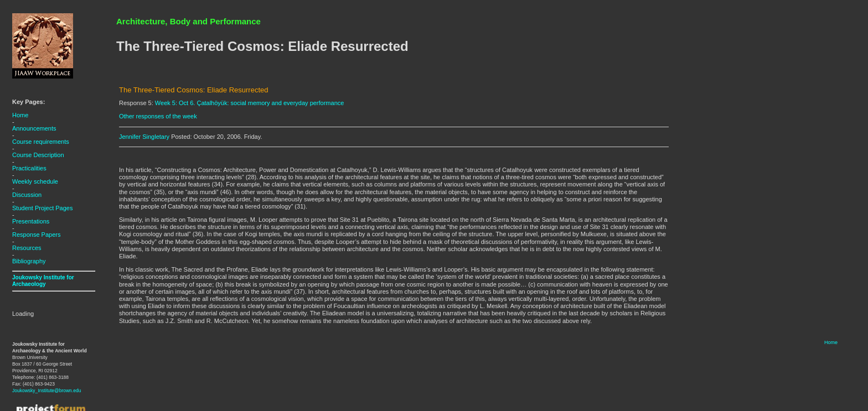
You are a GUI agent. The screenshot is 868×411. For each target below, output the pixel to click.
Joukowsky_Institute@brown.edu (46, 391)
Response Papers (36, 235)
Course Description (38, 155)
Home (20, 115)
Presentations (31, 221)
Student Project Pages (42, 208)
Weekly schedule (35, 181)
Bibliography (29, 261)
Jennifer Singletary (144, 137)
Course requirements (41, 142)
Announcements (34, 128)
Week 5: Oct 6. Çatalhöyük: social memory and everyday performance (250, 103)
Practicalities (29, 168)
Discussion (27, 195)
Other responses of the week (158, 116)
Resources (27, 248)
